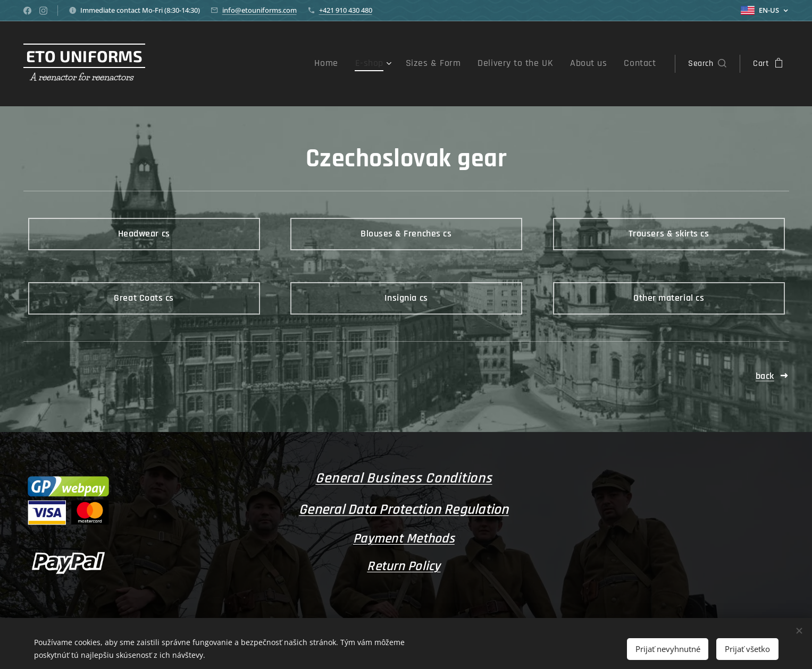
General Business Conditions (404, 478)
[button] (707, 64)
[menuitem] (356, 64)
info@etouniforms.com (259, 10)
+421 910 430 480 (346, 10)
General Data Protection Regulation (404, 510)
